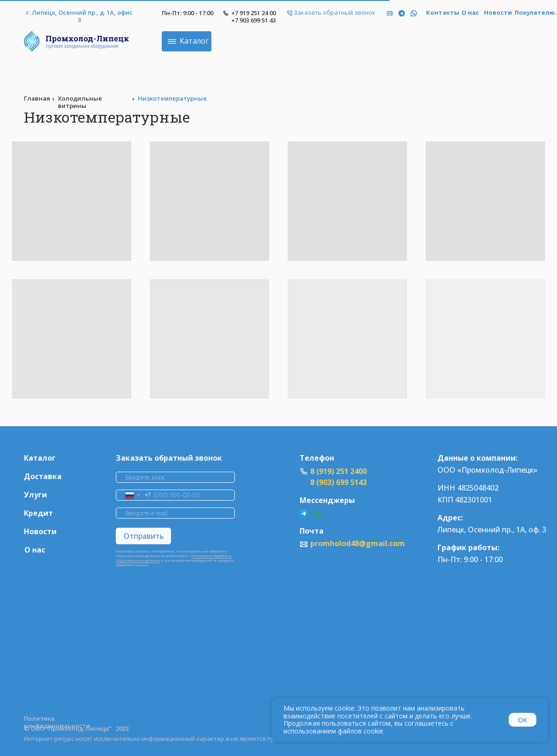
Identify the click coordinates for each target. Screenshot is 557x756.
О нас (470, 13)
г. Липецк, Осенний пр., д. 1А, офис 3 (80, 16)
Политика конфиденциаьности (57, 722)
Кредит (38, 513)
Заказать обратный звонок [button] (335, 13)
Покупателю (535, 13)
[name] (175, 477)
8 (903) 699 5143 (338, 482)
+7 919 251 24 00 (253, 13)
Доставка (43, 477)
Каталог (40, 458)
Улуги (35, 495)
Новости (498, 13)
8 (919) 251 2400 (338, 471)
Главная (37, 98)
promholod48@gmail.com (358, 543)
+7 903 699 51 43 (253, 20)
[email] (175, 513)
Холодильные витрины (80, 102)
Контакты (443, 13)
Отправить (144, 536)
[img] (414, 13)
